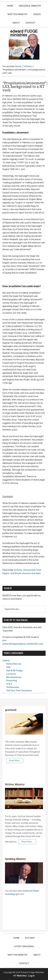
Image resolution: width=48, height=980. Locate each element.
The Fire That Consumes (19, 691)
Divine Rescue (14, 664)
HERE (10, 627)
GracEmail (16, 573)
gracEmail (11, 710)
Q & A (9, 684)
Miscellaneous (14, 677)
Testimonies (13, 687)
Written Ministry (15, 784)
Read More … (27, 842)
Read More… (15, 761)
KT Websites (20, 976)
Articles (18, 570)
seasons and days (31, 573)
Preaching (12, 681)
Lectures (11, 674)
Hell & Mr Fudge (15, 671)
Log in (31, 976)
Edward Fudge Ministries (24, 44)
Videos (6, 661)
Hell (8, 667)
